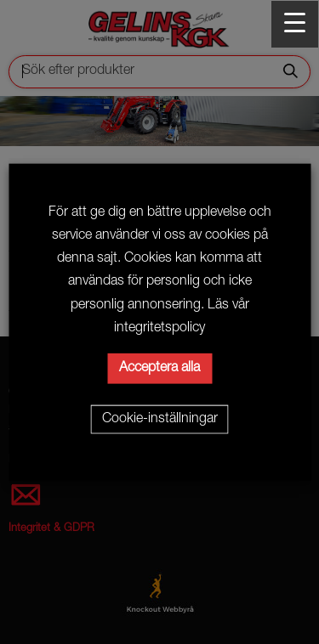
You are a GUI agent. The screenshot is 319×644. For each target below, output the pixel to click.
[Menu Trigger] (295, 24)
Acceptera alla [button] (159, 368)
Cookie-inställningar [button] (160, 419)
